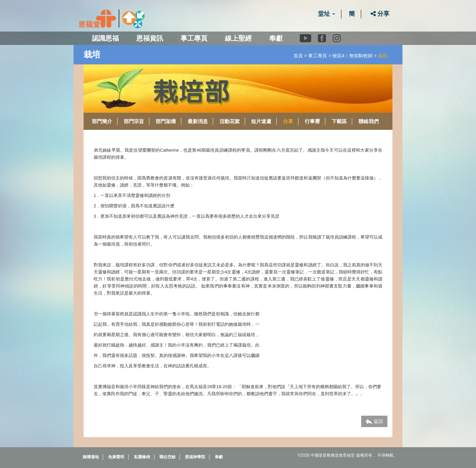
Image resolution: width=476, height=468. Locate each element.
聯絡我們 (369, 121)
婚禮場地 (91, 457)
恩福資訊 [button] (150, 38)
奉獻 (276, 38)
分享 (380, 14)
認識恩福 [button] (105, 38)
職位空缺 (168, 457)
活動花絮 (230, 121)
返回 (374, 422)
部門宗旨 (134, 121)
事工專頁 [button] (194, 38)
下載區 (339, 121)
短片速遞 (261, 121)
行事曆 (312, 121)
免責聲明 (116, 457)
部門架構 (166, 121)
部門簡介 (102, 121)
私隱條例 (142, 457)
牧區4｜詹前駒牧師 (352, 56)
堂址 (326, 14)
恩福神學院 (195, 457)
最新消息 (198, 121)
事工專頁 (318, 56)
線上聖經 (238, 38)
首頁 (298, 56)
